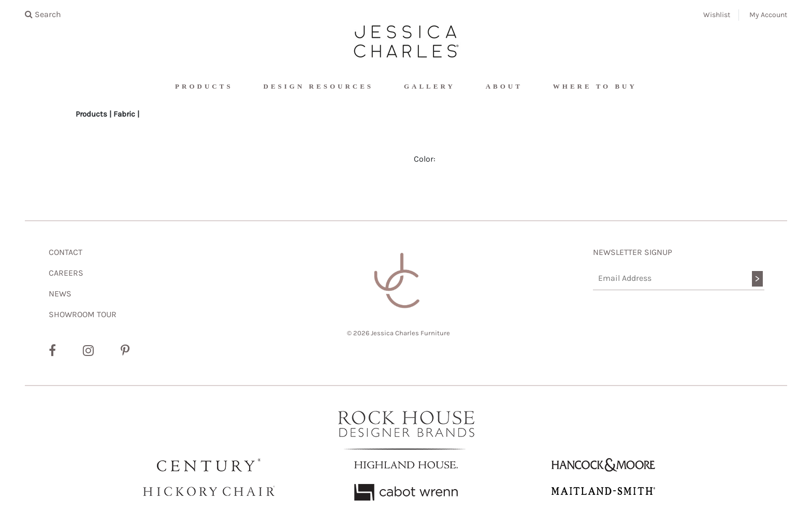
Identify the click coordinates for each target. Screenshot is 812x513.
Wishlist (717, 15)
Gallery (430, 86)
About (504, 86)
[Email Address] (679, 279)
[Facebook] (52, 351)
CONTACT (66, 252)
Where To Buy (595, 86)
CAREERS (66, 273)
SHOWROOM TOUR (83, 314)
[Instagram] (88, 351)
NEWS (60, 294)
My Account (768, 15)
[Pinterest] (125, 351)
